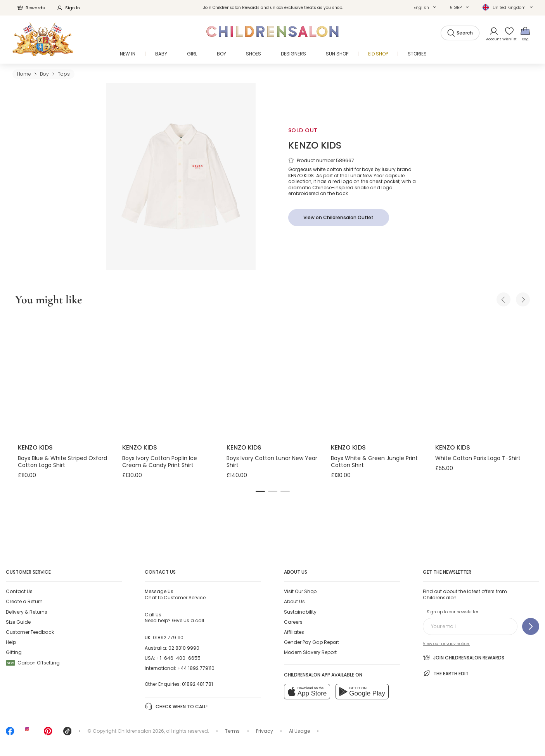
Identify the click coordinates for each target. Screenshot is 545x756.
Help (11, 642)
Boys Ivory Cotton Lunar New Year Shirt (272, 462)
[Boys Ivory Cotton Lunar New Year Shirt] (272, 376)
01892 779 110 (168, 637)
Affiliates (294, 632)
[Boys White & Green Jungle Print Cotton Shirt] (377, 376)
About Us (294, 601)
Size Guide (18, 622)
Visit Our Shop (300, 591)
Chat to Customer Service (175, 594)
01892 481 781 (197, 684)
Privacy (265, 731)
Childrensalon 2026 (141, 731)
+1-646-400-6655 (178, 658)
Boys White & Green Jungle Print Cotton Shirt (374, 462)
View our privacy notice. (446, 644)
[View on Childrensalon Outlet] (339, 218)
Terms (232, 731)
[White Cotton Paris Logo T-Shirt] (481, 376)
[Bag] (525, 34)
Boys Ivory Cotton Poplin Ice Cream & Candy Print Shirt (160, 462)
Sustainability (300, 612)
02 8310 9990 (184, 648)
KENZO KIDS (315, 145)
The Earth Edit (446, 673)
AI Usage (299, 731)
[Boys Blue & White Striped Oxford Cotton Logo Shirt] (64, 376)
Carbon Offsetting (33, 663)
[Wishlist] (507, 34)
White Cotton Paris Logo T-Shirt (478, 458)
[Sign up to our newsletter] (531, 626)
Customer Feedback (30, 632)
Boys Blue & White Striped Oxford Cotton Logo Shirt (62, 462)
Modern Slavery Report (310, 652)
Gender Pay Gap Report (311, 642)
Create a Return (24, 601)
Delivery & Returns (27, 612)
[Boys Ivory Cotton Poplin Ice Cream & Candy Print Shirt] (168, 376)
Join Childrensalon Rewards (464, 657)
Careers (293, 622)
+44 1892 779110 (196, 668)
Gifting (14, 652)
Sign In (68, 8)
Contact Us (19, 591)
